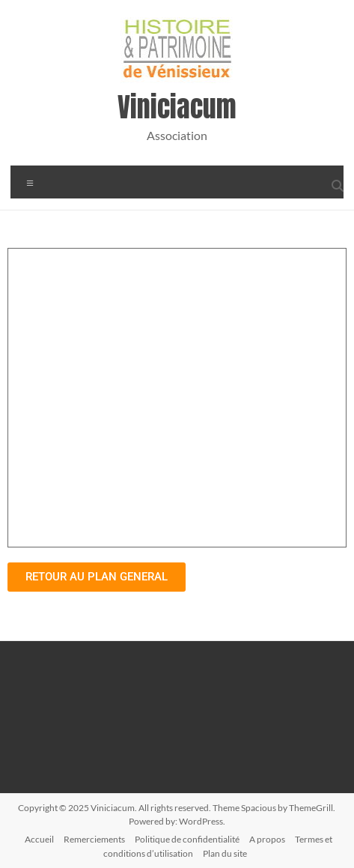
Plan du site (225, 853)
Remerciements (94, 839)
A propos (267, 839)
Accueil (39, 839)
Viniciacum (177, 107)
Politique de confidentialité (187, 839)
